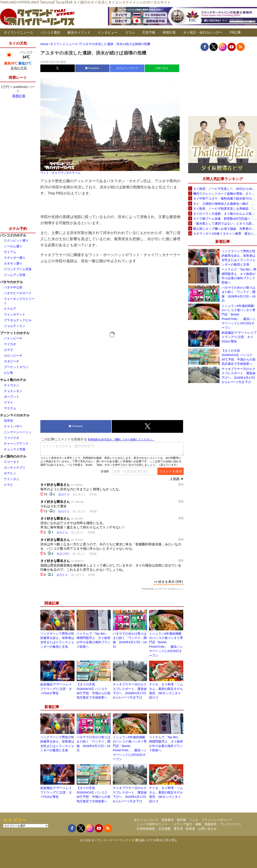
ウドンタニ (12, 479)
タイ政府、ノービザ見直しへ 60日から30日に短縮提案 (225, 189)
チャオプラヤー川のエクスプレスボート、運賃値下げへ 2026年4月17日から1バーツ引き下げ (238, 375)
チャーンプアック (16, 444)
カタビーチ (12, 361)
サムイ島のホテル (13, 380)
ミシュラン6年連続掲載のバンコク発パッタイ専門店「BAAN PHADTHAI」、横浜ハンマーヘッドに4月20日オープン (239, 317)
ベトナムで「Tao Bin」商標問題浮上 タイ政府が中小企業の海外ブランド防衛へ (239, 276)
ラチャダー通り (15, 258)
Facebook (92, 68)
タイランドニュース (18, 32)
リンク (194, 820)
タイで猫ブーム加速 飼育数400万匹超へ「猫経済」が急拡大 (225, 219)
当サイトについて (146, 820)
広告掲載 (164, 829)
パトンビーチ (13, 338)
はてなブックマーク (127, 68)
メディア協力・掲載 (187, 824)
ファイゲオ (12, 438)
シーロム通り (13, 246)
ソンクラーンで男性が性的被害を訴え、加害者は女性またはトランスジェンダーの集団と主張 (238, 258)
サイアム (10, 252)
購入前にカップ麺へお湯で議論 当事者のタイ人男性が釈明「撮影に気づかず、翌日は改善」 (225, 229)
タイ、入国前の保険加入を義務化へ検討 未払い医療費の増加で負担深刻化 (225, 204)
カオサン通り (13, 263)
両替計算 (169, 32)
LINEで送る (162, 68)
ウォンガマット (15, 314)
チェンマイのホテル (15, 415)
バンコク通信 (50, 32)
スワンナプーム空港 (18, 269)
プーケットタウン (16, 367)
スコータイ (12, 462)
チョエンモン (13, 391)
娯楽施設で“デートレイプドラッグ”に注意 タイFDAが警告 (56, 689)
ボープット (12, 397)
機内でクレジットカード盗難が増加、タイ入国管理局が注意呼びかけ (225, 194)
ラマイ (8, 402)
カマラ (8, 350)
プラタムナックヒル (18, 320)
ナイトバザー (13, 426)
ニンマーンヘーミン (18, 432)
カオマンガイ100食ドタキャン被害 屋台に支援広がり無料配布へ (225, 233)
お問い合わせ (207, 829)
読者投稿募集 (146, 829)
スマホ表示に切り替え (162, 840)
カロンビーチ (13, 355)
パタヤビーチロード (18, 293)
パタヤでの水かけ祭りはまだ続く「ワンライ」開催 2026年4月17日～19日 (238, 294)
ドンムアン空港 (15, 275)
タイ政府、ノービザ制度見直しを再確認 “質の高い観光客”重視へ (225, 209)
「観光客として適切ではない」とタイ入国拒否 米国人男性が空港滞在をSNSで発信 (225, 223)
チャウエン (12, 385)
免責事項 (168, 820)
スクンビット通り (16, 240)
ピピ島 (8, 373)
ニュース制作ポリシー (152, 824)
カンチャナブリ (15, 467)
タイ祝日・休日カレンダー (203, 32)
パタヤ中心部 (13, 287)
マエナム (10, 408)
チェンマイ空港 (15, 449)
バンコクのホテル (13, 235)
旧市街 (8, 421)
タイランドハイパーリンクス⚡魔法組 (118, 840)
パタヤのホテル (11, 282)
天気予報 (149, 32)
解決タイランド (79, 32)
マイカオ (10, 344)
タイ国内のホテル (13, 456)
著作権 (181, 820)
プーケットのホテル (15, 333)
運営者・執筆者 (184, 829)
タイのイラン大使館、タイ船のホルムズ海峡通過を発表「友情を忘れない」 (225, 214)
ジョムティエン (15, 326)
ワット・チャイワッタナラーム (60, 173)
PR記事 (235, 32)
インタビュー (108, 32)
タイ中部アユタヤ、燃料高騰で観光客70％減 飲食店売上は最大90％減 (225, 198)
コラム (130, 32)
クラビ (8, 485)
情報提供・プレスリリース (223, 824)
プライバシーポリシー (217, 820)
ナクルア (10, 309)
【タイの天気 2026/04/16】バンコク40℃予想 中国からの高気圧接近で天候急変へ (239, 357)
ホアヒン (10, 473)
